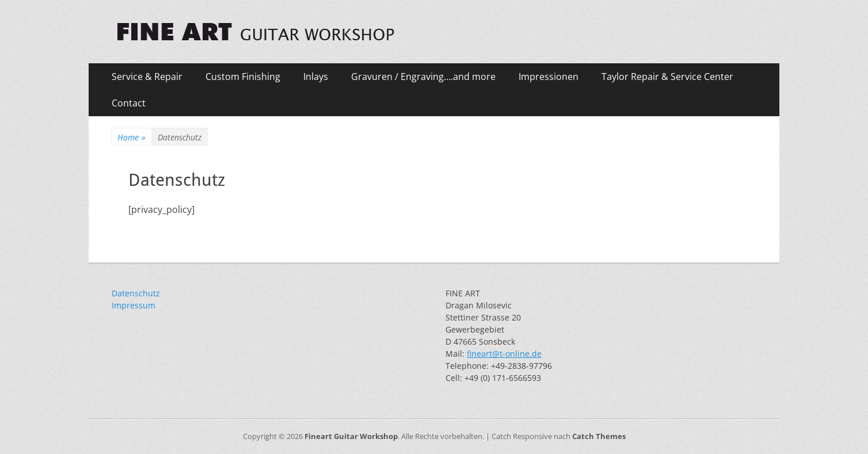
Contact (129, 103)
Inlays (316, 77)
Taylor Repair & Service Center (667, 77)
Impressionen (549, 77)
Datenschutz (136, 293)
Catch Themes (599, 436)
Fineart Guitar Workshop (351, 436)
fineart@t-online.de (504, 354)
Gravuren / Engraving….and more (423, 77)
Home (132, 137)
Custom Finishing (243, 77)
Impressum (134, 305)
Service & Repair (147, 77)
